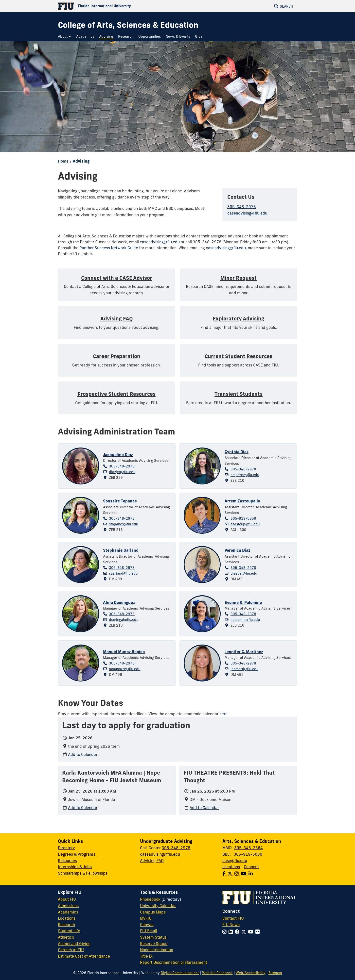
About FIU (67, 899)
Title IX (146, 956)
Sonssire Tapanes (120, 501)
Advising (81, 161)
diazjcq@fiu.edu (122, 472)
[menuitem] (65, 37)
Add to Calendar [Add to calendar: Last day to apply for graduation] (83, 754)
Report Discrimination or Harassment (174, 962)
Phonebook (150, 899)
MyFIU (146, 918)
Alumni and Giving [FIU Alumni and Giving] (74, 944)
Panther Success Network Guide (109, 248)
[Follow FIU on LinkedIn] (232, 932)
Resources (67, 861)
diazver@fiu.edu (244, 573)
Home (63, 161)
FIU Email (149, 931)
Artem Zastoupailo (242, 501)
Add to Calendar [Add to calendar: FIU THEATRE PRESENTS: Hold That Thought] (204, 808)
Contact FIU (233, 918)
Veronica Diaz (237, 550)
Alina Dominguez (119, 602)
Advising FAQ (152, 861)
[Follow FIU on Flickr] (258, 932)
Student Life (69, 931)
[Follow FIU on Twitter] (245, 932)
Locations (231, 867)
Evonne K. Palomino (243, 602)
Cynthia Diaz (237, 452)
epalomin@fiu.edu (245, 620)
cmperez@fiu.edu (245, 475)
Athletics (66, 937)
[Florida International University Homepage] (118, 6)
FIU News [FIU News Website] (231, 925)
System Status (153, 937)
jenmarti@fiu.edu (244, 669)
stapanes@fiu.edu (124, 524)
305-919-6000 (248, 854)
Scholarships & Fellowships (83, 873)
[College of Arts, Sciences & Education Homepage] (128, 25)
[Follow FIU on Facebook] (238, 932)
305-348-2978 (242, 207)
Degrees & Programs (77, 854)
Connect (251, 867)
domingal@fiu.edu (124, 620)
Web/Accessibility (251, 973)
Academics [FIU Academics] (68, 912)
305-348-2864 (248, 848)
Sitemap (275, 973)
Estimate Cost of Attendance (84, 956)
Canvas (147, 925)
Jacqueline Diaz (118, 455)
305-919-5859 (243, 518)
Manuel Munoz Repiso (124, 652)
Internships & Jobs (75, 867)
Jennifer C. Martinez (244, 652)
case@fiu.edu (235, 861)
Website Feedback (217, 973)
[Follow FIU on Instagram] (225, 932)
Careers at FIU (71, 950)
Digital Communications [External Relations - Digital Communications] (180, 973)
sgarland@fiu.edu (123, 573)
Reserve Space (154, 944)
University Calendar (158, 906)
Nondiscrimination (157, 950)
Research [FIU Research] (66, 925)
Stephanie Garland (121, 550)
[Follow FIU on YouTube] (252, 932)
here (223, 714)
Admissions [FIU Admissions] (68, 906)
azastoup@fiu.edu (245, 524)
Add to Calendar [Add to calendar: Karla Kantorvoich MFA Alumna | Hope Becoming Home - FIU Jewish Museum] (83, 808)
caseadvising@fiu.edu (247, 213)
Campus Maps (153, 912)
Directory (66, 848)
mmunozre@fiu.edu (125, 669)
